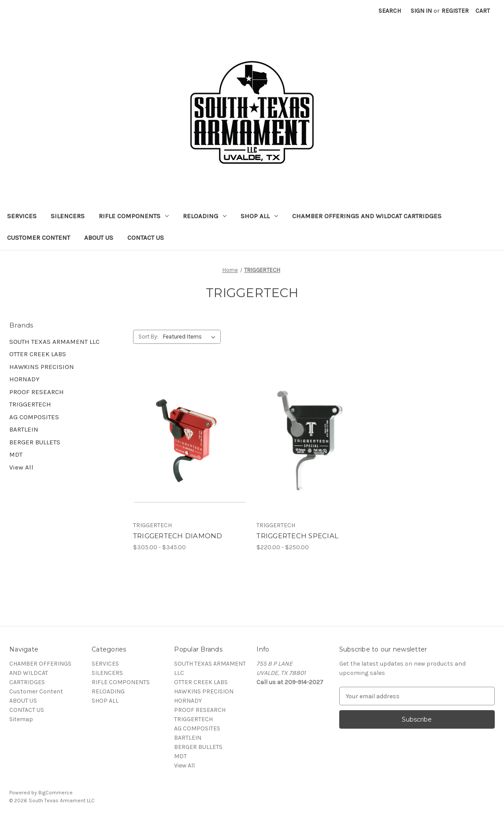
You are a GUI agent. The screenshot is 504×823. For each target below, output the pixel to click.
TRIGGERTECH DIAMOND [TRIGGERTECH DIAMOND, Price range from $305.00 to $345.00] (178, 536)
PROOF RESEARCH (37, 392)
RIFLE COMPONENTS (134, 216)
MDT (16, 454)
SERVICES (22, 216)
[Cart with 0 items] (483, 11)
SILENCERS (68, 216)
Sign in (421, 11)
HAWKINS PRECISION (42, 367)
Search (390, 11)
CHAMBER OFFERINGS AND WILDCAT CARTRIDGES (367, 216)
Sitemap (21, 719)
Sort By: (148, 337)
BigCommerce (56, 793)
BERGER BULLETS (35, 442)
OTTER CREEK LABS (38, 354)
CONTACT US (146, 238)
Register (455, 11)
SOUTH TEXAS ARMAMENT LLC (54, 342)
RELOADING (205, 216)
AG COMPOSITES (34, 417)
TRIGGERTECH (30, 404)
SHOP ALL (259, 216)
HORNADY (24, 379)
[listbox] (191, 337)
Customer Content (39, 238)
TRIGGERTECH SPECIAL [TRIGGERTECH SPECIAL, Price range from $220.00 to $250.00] (297, 536)
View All (21, 467)
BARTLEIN (24, 429)
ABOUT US (99, 238)
